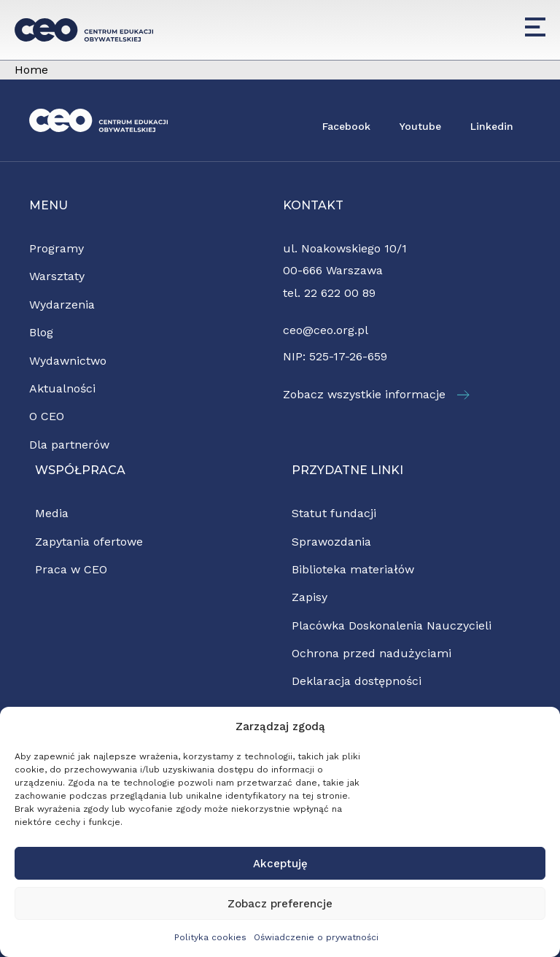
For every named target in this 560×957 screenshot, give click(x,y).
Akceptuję (280, 864)
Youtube (420, 126)
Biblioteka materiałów (353, 569)
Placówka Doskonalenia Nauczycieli (392, 625)
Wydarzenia (62, 305)
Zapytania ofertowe (89, 542)
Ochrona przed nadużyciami (372, 653)
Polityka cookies (210, 937)
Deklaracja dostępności (357, 681)
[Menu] (535, 27)
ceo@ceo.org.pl (326, 330)
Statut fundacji (334, 513)
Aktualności (62, 388)
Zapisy (310, 597)
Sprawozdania (331, 542)
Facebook (346, 126)
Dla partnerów (69, 445)
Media (52, 513)
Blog (41, 332)
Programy (57, 248)
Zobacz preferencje (280, 904)
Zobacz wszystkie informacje (376, 394)
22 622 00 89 (340, 293)
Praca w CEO (71, 569)
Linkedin (492, 126)
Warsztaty (57, 276)
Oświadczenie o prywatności (316, 937)
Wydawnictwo (68, 361)
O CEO (47, 416)
